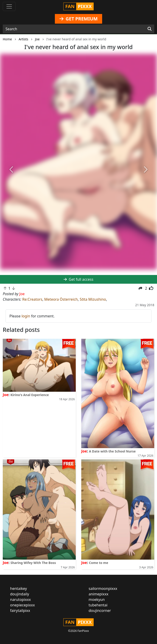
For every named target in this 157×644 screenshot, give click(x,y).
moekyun (97, 600)
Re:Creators (32, 299)
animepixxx (98, 594)
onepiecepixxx (22, 605)
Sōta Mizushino (93, 299)
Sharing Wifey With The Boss (33, 563)
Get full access (78, 279)
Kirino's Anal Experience (30, 395)
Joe (6, 395)
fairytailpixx (20, 611)
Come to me (99, 563)
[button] (12, 170)
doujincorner (100, 611)
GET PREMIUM (79, 19)
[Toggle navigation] (9, 6)
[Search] (150, 29)
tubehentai (98, 605)
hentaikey (18, 588)
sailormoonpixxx (103, 588)
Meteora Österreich (61, 299)
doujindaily (20, 594)
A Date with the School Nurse (112, 451)
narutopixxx (20, 600)
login (26, 316)
